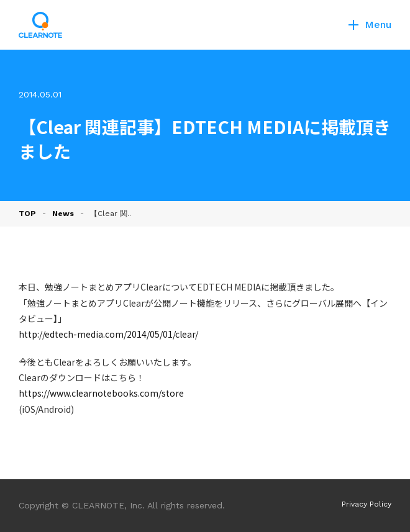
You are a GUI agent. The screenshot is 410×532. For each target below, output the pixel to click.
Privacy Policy (367, 504)
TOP (27, 214)
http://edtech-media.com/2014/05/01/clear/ (108, 334)
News (63, 214)
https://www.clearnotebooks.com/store (101, 393)
